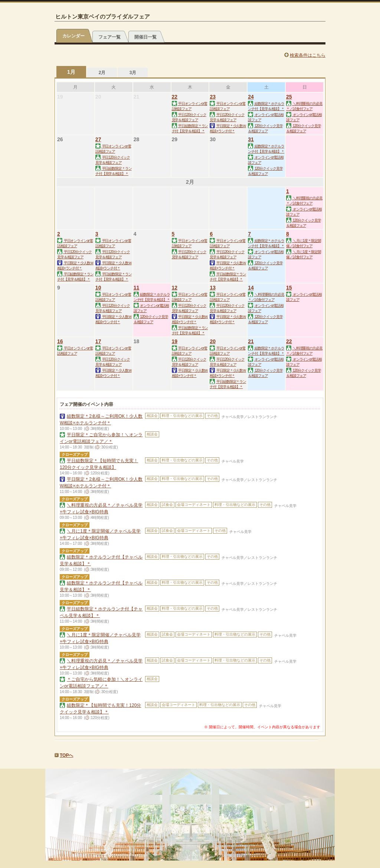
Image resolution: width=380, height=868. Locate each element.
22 (175, 97)
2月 (102, 73)
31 (251, 139)
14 (251, 288)
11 (137, 288)
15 (289, 288)
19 (175, 341)
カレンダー (73, 36)
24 (251, 97)
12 (175, 288)
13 (213, 288)
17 (98, 341)
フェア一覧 (109, 37)
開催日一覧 (145, 37)
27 (98, 139)
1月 (71, 72)
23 (213, 97)
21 (251, 341)
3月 (133, 73)
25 (289, 97)
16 (60, 341)
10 (98, 288)
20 (213, 341)
